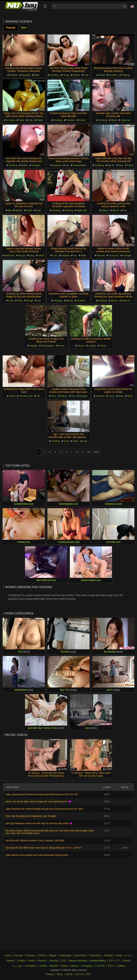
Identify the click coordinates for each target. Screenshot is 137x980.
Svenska (54, 961)
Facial (102, 75)
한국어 (111, 966)
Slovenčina (96, 955)
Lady (85, 441)
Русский (19, 955)
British (24, 165)
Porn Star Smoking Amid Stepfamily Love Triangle (31, 816)
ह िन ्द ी (114, 961)
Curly (11, 301)
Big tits (76, 75)
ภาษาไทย (100, 966)
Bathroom (10, 255)
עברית (128, 955)
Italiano (121, 966)
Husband (57, 165)
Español (54, 966)
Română (109, 955)
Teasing (125, 75)
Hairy (22, 120)
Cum (55, 255)
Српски (75, 966)
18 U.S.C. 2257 (83, 974)
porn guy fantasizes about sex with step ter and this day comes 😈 (39, 823)
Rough (30, 301)
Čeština (42, 955)
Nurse (61, 346)
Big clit (116, 210)
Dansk (126, 961)
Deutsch (10, 961)
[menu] (45, 6)
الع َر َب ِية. (17, 966)
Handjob (26, 75)
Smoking (54, 75)
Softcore (126, 301)
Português (87, 966)
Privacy (50, 974)
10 (89, 452)
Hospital (65, 255)
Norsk (31, 961)
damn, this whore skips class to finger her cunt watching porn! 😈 (38, 801)
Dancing (69, 210)
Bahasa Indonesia (78, 961)
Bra (10, 210)
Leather (92, 346)
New (24, 28)
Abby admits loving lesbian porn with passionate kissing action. (37, 855)
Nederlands (66, 955)
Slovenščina (81, 955)
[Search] (125, 6)
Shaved (101, 255)
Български (31, 966)
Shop (130, 396)
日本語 (43, 966)
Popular (11, 28)
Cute (86, 75)
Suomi (8, 955)
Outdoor (14, 75)
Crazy (111, 396)
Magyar (53, 955)
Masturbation (80, 165)
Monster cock (26, 396)
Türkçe (64, 966)
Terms (60, 974)
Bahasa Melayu (98, 961)
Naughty (83, 396)
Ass (67, 165)
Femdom (113, 75)
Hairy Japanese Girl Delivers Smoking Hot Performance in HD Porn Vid (42, 794)
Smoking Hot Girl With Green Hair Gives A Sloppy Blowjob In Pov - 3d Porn (44, 848)
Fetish (40, 120)
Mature (19, 210)
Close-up (125, 120)
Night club (82, 210)
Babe (37, 75)
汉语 (63, 961)
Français (42, 961)
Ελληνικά (30, 955)
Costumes (114, 255)
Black (114, 120)
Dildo (20, 301)
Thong (66, 75)
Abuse (69, 974)
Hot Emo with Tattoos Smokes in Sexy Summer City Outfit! (35, 840)
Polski (119, 955)
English (22, 961)
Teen (39, 210)
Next (97, 452)
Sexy (121, 165)
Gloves (81, 346)
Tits (38, 396)
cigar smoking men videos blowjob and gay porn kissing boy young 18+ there (44, 809)
